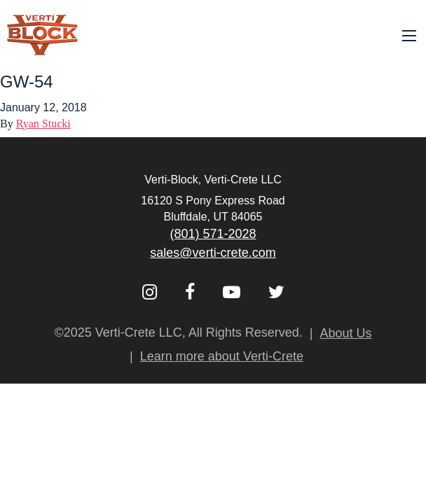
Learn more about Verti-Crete (222, 356)
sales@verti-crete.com (213, 253)
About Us (346, 333)
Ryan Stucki (43, 124)
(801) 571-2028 (213, 234)
